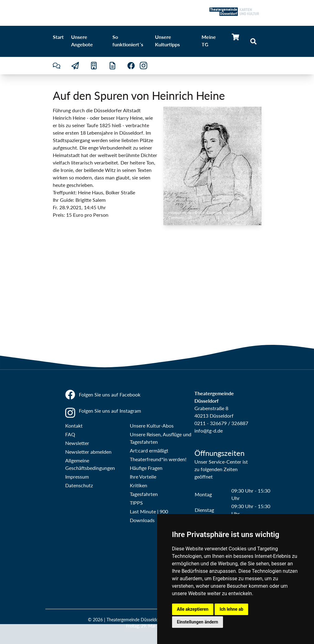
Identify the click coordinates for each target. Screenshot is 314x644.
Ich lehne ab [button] (231, 609)
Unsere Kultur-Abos (152, 426)
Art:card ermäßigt (149, 450)
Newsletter (77, 443)
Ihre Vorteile (143, 477)
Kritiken (139, 485)
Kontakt (74, 426)
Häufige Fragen (146, 468)
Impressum (77, 477)
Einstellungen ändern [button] (198, 622)
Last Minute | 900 (149, 511)
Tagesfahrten (144, 494)
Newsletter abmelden (88, 452)
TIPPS (136, 503)
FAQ (70, 434)
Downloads (142, 520)
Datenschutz (79, 485)
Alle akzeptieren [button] (193, 609)
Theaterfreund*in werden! (158, 459)
